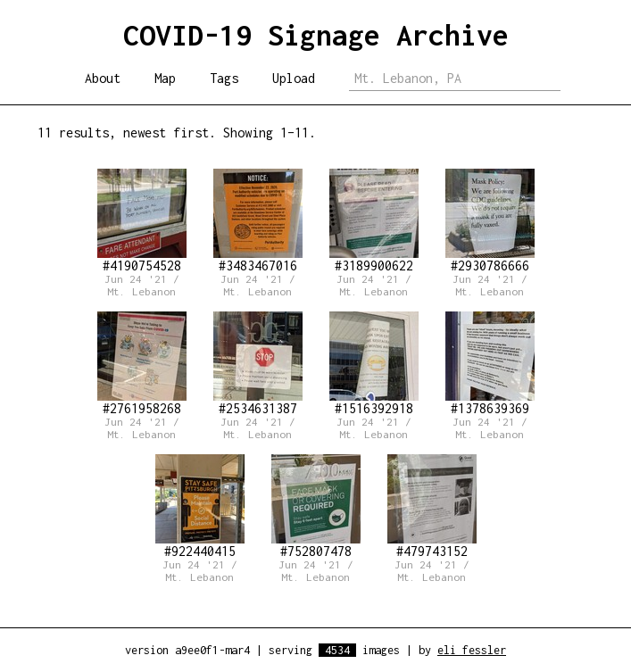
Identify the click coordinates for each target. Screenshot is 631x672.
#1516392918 (374, 364)
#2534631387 (258, 364)
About (103, 78)
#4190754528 (142, 221)
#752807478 (316, 506)
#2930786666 (490, 221)
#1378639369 (490, 364)
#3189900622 (374, 221)
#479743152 (432, 506)
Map (165, 78)
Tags (224, 78)
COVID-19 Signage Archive (316, 35)
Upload (294, 78)
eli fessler (472, 650)
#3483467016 (258, 221)
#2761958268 (142, 364)
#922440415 (200, 506)
